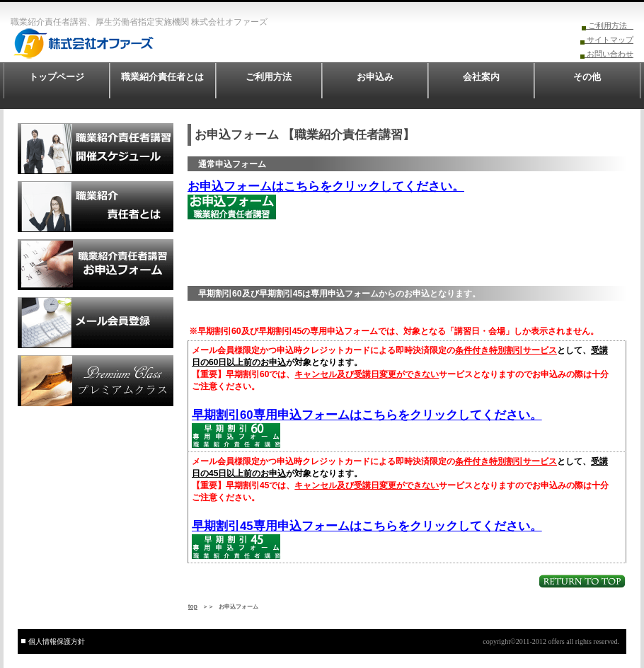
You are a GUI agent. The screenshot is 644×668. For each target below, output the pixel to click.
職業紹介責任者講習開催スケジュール (96, 149)
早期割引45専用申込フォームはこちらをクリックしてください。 (367, 526)
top (193, 606)
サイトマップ (609, 40)
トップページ (57, 77)
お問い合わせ (609, 54)
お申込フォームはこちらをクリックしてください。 (326, 186)
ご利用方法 (610, 25)
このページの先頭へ (582, 581)
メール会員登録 (96, 323)
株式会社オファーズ (113, 43)
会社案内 (481, 77)
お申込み (375, 77)
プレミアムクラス (96, 381)
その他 (587, 77)
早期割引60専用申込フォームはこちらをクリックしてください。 (367, 415)
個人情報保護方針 (57, 641)
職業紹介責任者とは (162, 77)
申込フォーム (96, 265)
